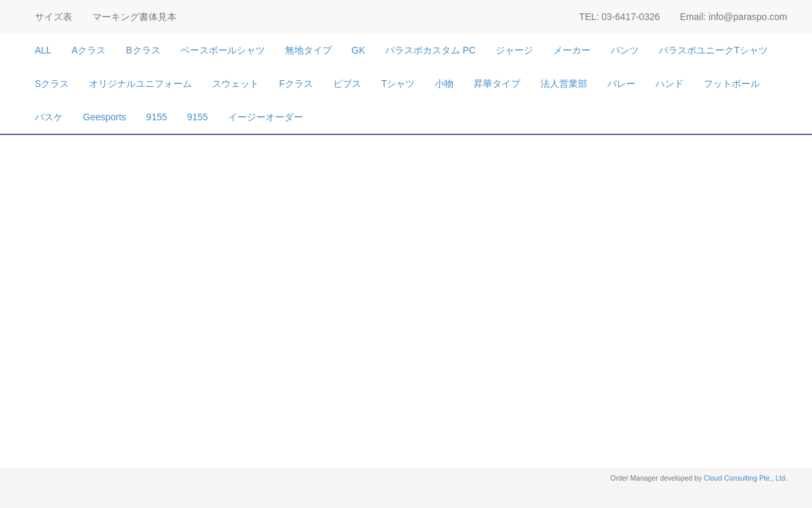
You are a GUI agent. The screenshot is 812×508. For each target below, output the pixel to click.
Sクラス (52, 84)
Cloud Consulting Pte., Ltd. (745, 478)
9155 (157, 117)
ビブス (347, 84)
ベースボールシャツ (223, 50)
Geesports (105, 117)
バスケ (49, 117)
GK (359, 50)
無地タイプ (308, 50)
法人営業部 (564, 84)
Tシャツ (398, 84)
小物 (444, 84)
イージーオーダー (266, 117)
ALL (43, 50)
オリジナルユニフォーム (140, 84)
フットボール (732, 84)
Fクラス (296, 84)
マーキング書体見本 (134, 17)
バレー (621, 84)
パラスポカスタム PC (430, 50)
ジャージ (514, 50)
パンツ (625, 50)
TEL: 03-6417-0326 (620, 17)
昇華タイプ (497, 84)
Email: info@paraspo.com (733, 17)
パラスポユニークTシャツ (713, 50)
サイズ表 (54, 17)
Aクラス (89, 50)
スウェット (235, 84)
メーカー (572, 50)
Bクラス (143, 50)
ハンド (670, 84)
